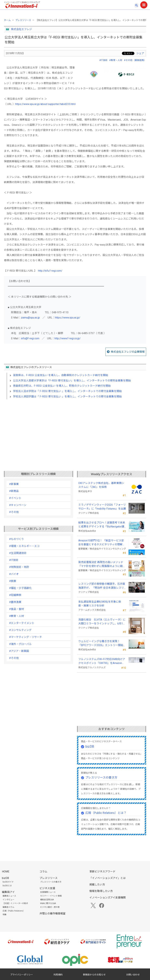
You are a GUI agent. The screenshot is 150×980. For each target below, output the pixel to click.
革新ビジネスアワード (102, 872)
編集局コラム (8, 907)
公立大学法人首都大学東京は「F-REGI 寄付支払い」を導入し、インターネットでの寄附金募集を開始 (72, 381)
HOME (6, 872)
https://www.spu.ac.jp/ (68, 318)
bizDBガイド (8, 882)
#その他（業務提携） (135, 60)
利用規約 (58, 975)
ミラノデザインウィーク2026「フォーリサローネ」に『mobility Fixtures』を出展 (102, 507)
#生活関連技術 (18, 553)
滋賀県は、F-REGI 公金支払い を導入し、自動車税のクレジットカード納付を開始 (61, 375)
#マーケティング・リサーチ (26, 637)
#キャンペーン (18, 505)
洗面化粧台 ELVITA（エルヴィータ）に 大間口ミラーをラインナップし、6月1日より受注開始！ (102, 622)
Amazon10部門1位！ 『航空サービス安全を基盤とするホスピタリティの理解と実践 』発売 (102, 543)
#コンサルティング (20, 630)
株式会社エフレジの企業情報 (128, 352)
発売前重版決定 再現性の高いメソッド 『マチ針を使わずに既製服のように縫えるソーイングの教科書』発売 (102, 564)
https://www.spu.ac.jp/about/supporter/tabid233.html (45, 104)
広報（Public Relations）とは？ (106, 813)
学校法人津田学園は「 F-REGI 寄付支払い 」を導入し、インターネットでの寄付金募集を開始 (67, 397)
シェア (140, 53)
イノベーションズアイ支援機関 (108, 898)
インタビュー (8, 900)
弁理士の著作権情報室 (52, 914)
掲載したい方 (97, 885)
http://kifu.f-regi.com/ (50, 271)
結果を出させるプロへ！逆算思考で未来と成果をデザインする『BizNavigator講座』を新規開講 (102, 525)
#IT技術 (103, 60)
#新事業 (14, 484)
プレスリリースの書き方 (101, 777)
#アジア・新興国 (19, 651)
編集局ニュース (9, 896)
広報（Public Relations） (14, 911)
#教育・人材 (116, 60)
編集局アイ (8, 892)
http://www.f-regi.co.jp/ (68, 338)
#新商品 (14, 491)
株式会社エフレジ (21, 29)
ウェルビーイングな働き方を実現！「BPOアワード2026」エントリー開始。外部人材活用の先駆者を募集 (102, 643)
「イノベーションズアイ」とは (108, 878)
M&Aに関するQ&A (48, 903)
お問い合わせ (133, 975)
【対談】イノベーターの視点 (15, 903)
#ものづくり (16, 539)
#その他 (14, 512)
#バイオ (14, 574)
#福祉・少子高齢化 (20, 588)
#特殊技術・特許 (19, 567)
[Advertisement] (75, 430)
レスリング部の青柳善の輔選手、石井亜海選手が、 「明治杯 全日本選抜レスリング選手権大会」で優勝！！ (102, 586)
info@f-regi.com (30, 338)
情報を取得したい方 (101, 891)
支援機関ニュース (48, 892)
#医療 (13, 581)
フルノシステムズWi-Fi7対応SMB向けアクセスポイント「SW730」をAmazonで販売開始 (102, 661)
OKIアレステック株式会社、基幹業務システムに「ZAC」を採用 (101, 485)
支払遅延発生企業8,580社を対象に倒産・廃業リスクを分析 (100, 604)
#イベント (15, 498)
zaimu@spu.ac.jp (30, 318)
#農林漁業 (15, 602)
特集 (5, 915)
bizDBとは (7, 886)
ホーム (7, 20)
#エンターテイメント (22, 623)
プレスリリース (23, 20)
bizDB (90, 746)
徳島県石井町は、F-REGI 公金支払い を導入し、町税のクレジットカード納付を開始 (62, 386)
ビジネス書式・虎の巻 (50, 907)
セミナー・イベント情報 (51, 896)
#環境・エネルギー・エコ (24, 546)
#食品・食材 (16, 609)
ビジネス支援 (47, 888)
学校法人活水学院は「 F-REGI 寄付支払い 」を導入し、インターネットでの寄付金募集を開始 (67, 391)
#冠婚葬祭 (15, 595)
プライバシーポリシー (22, 975)
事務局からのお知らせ (94, 975)
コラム (43, 872)
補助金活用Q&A (47, 900)
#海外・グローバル (20, 644)
